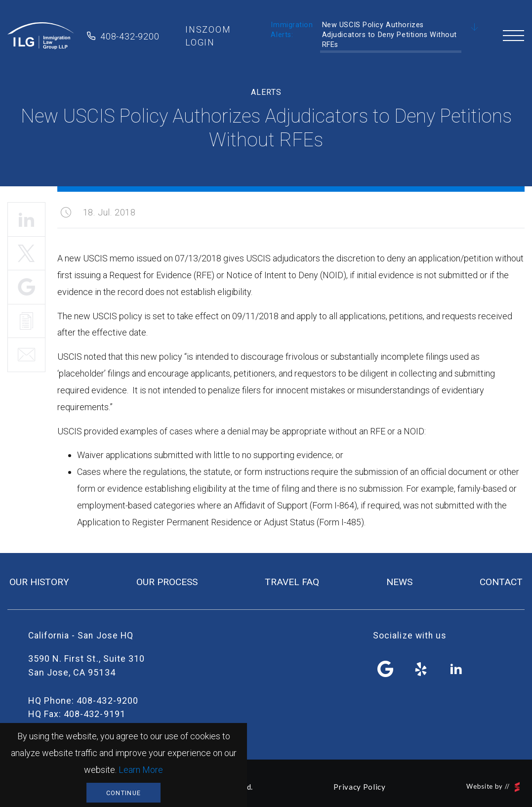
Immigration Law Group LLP (41, 36)
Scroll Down (475, 28)
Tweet (26, 254)
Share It (26, 287)
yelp (421, 669)
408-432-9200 (130, 36)
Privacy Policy (359, 787)
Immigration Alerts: (292, 30)
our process (167, 582)
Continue (123, 793)
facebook (386, 669)
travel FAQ (292, 582)
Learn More (141, 770)
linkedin (456, 669)
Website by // (493, 787)
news (399, 582)
